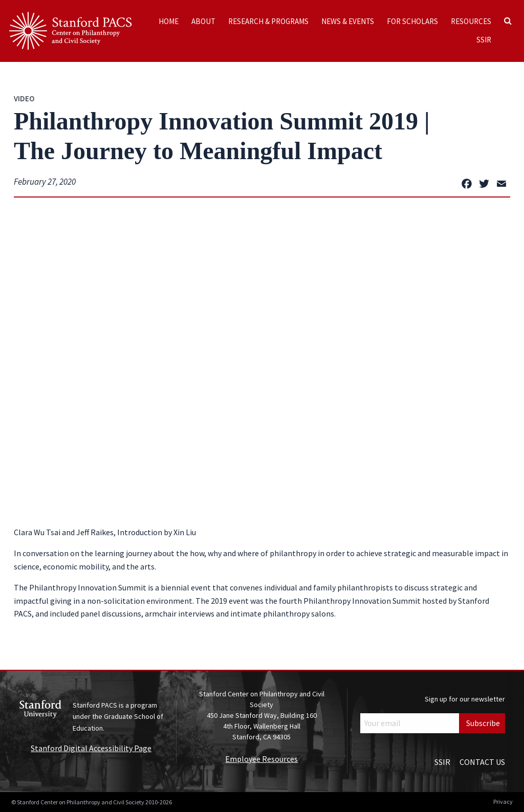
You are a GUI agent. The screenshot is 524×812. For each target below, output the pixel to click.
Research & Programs (268, 21)
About (203, 21)
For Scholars (412, 21)
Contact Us (482, 762)
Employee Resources (261, 759)
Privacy (503, 802)
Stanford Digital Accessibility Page (91, 748)
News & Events (348, 21)
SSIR (484, 40)
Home (169, 21)
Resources (471, 21)
